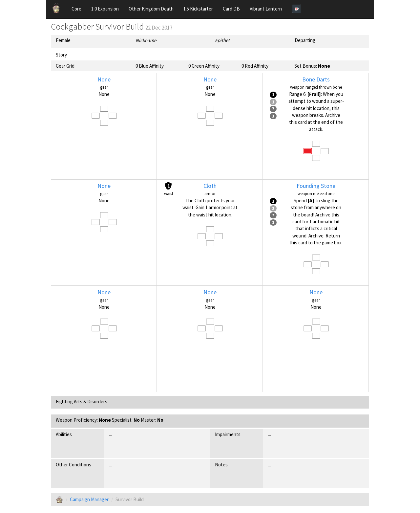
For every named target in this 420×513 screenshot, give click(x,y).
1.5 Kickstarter (198, 9)
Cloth (210, 186)
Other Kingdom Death (151, 9)
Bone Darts (316, 79)
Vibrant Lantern (266, 9)
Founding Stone (316, 186)
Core (76, 9)
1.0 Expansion (105, 9)
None (104, 79)
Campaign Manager (89, 499)
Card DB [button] (231, 9)
